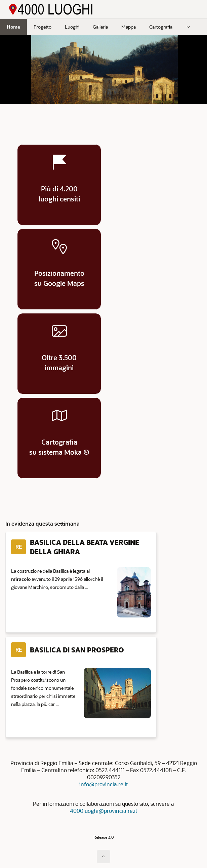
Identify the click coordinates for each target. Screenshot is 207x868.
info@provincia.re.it (103, 784)
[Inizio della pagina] (103, 857)
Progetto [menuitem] (43, 27)
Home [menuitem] (13, 27)
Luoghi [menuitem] (72, 27)
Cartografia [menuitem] (161, 27)
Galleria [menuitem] (100, 27)
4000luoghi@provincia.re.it (103, 811)
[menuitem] (189, 27)
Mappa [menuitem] (129, 27)
